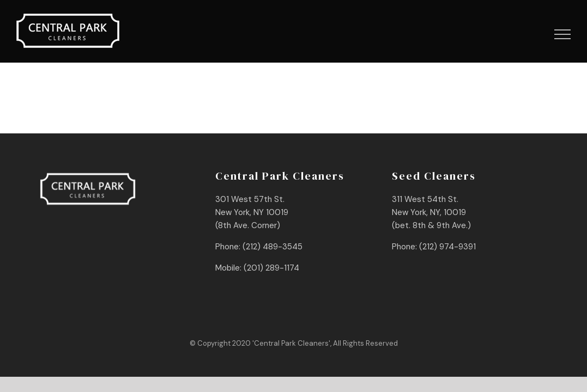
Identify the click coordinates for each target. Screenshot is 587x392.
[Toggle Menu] (563, 34)
